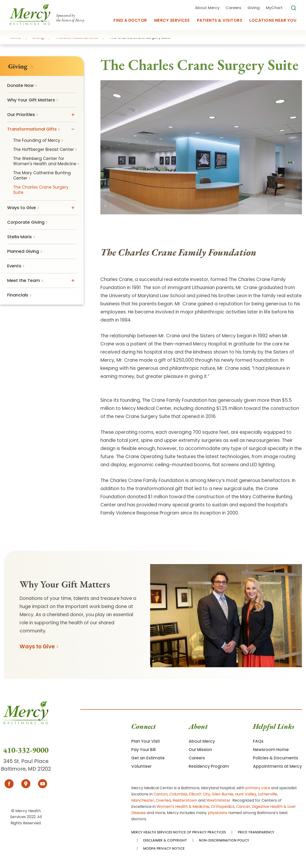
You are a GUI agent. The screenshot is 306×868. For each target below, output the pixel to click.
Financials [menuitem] (18, 295)
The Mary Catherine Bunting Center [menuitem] (42, 175)
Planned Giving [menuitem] (23, 251)
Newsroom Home (271, 750)
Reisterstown (185, 800)
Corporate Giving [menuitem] (26, 222)
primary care (258, 788)
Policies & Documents (276, 758)
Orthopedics (223, 807)
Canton (161, 794)
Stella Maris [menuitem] (19, 237)
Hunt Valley (246, 794)
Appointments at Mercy (277, 766)
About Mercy (202, 741)
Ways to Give (37, 647)
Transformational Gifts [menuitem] (32, 129)
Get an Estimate (148, 758)
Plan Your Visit (146, 741)
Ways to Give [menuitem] (22, 208)
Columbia (178, 794)
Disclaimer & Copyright (165, 840)
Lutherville (268, 794)
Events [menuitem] (14, 266)
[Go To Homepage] (26, 723)
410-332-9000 (26, 750)
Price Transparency (256, 832)
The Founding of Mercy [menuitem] (37, 140)
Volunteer (141, 766)
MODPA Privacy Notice (164, 848)
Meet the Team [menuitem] (24, 280)
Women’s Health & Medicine (183, 807)
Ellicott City (199, 794)
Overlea (163, 800)
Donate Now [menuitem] (20, 85)
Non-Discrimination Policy (224, 840)
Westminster (219, 800)
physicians (218, 813)
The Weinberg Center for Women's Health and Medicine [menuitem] (45, 161)
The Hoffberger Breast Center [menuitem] (44, 149)
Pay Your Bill (143, 750)
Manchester (143, 800)
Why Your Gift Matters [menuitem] (31, 100)
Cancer (243, 807)
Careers (197, 758)
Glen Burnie (223, 794)
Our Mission (200, 750)
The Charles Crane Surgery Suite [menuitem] (41, 190)
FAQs (258, 741)
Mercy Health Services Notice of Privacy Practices (179, 832)
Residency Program (209, 766)
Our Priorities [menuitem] (21, 114)
